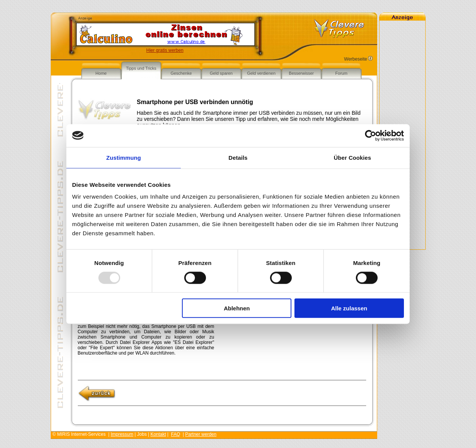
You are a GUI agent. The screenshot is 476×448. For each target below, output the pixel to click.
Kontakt (158, 434)
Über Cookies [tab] (352, 157)
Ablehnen (237, 308)
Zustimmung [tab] (124, 157)
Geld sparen (221, 73)
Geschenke (181, 73)
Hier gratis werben (165, 50)
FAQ (175, 434)
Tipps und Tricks (141, 68)
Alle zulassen (349, 308)
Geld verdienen (261, 73)
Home (101, 73)
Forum (341, 73)
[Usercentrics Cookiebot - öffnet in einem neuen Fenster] (371, 135)
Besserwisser (301, 73)
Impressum (122, 434)
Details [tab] (238, 157)
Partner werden (201, 434)
